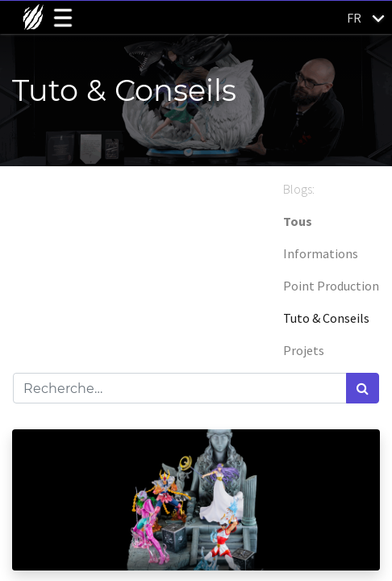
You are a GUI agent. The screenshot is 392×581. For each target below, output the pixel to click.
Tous (298, 221)
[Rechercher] (363, 388)
